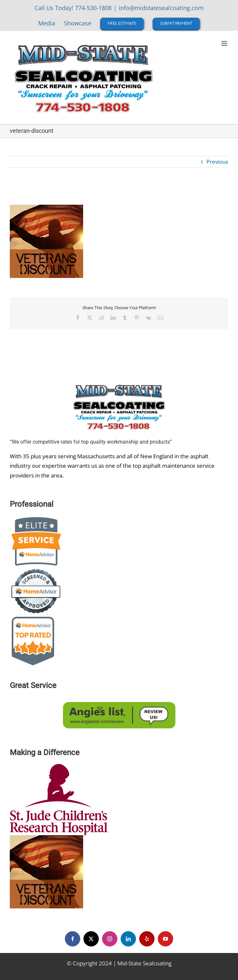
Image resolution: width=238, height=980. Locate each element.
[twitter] (91, 939)
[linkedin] (128, 939)
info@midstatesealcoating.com (161, 8)
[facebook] (73, 939)
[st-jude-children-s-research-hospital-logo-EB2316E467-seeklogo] (59, 767)
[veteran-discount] (46, 838)
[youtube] (165, 939)
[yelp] (147, 939)
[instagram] (110, 939)
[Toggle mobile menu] (225, 43)
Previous (217, 162)
